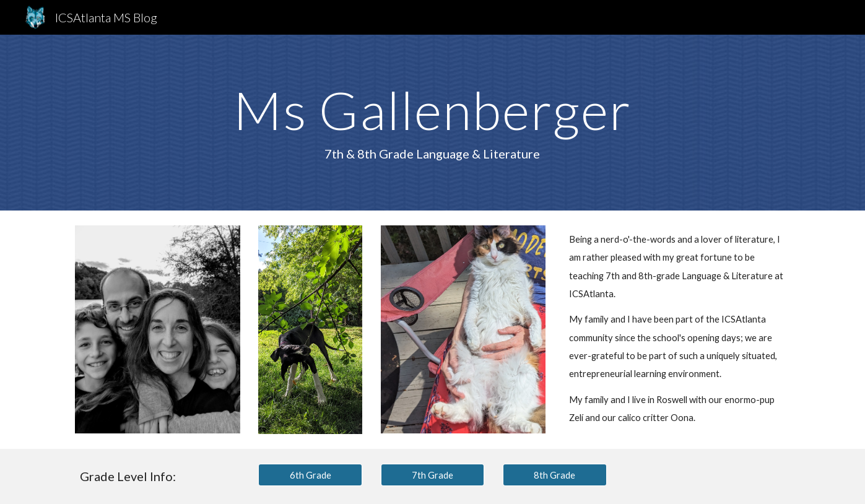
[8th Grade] (555, 475)
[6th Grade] (310, 475)
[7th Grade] (433, 475)
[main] (433, 123)
